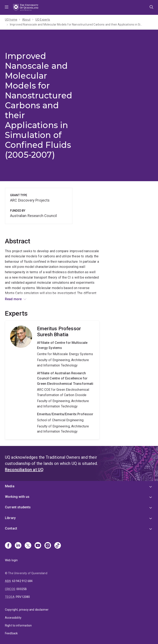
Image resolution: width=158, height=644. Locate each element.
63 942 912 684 (22, 581)
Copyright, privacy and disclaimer (27, 610)
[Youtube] (38, 546)
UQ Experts (43, 20)
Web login (11, 560)
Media (10, 486)
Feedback (11, 633)
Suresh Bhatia (52, 380)
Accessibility (13, 618)
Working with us (17, 497)
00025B (22, 589)
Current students (18, 507)
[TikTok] (58, 546)
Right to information (18, 625)
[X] (28, 546)
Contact (11, 528)
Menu (7, 7)
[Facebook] (8, 546)
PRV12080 (23, 597)
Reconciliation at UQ (24, 470)
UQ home (11, 20)
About (26, 20)
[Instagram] (48, 546)
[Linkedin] (18, 546)
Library (10, 518)
